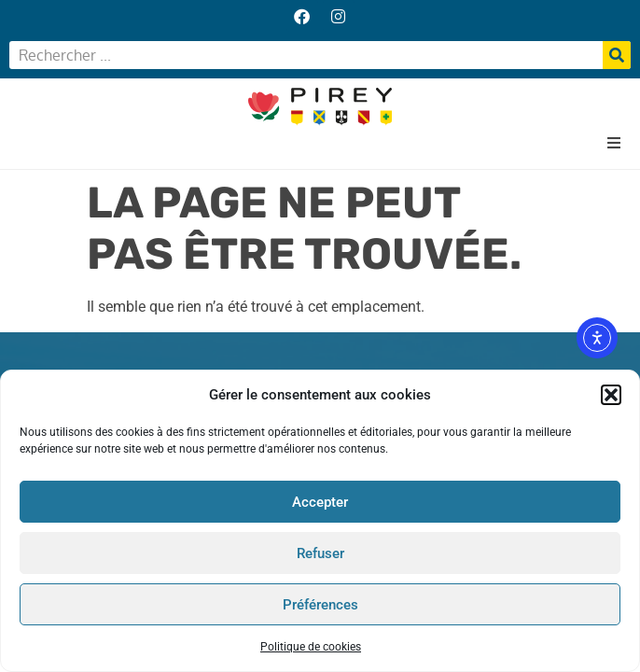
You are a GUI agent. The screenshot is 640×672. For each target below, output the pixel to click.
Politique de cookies (311, 647)
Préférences (320, 605)
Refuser (320, 553)
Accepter (320, 502)
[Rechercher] (617, 55)
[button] (611, 395)
